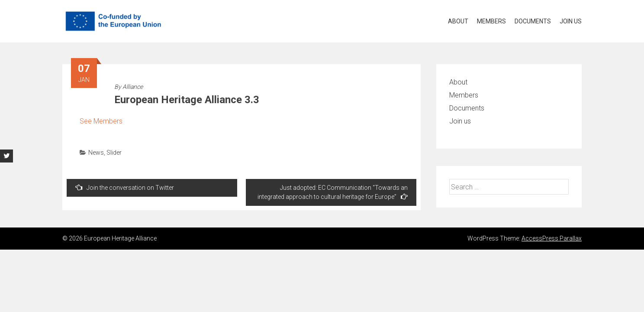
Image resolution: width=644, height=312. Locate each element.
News (96, 153)
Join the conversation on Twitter (125, 187)
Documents (533, 21)
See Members (101, 121)
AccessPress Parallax (552, 238)
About (458, 21)
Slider (114, 153)
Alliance (133, 87)
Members (491, 21)
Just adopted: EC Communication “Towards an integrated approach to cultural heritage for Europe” (333, 192)
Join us (571, 21)
